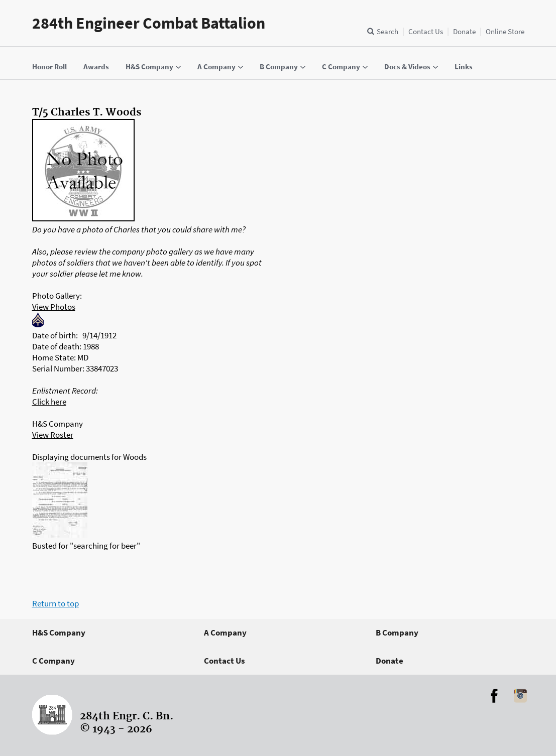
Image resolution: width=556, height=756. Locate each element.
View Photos (54, 307)
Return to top (55, 603)
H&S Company (59, 633)
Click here (49, 402)
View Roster (53, 435)
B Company (397, 633)
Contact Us (426, 31)
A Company (225, 633)
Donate (464, 31)
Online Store (505, 31)
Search (387, 31)
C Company (53, 661)
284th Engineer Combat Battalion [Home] (149, 23)
